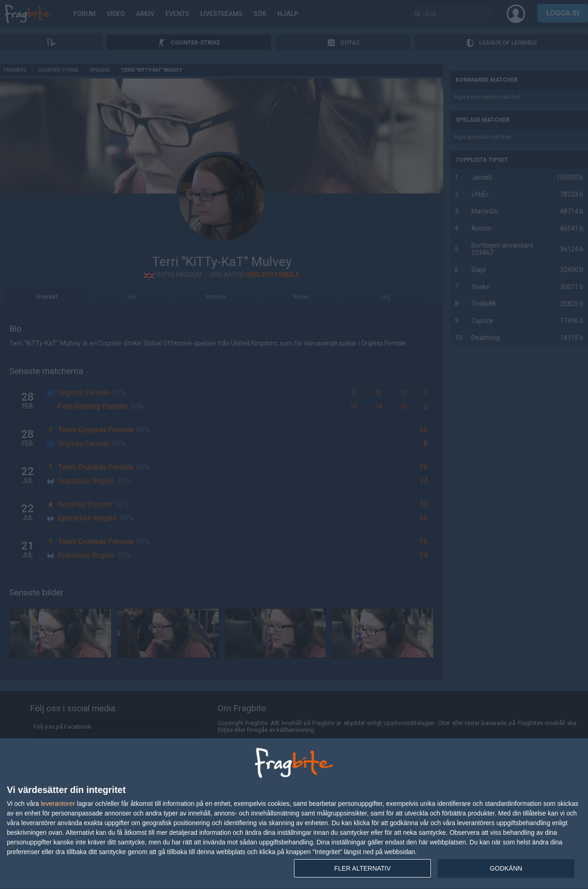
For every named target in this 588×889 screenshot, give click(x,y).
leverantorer (58, 804)
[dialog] (294, 814)
